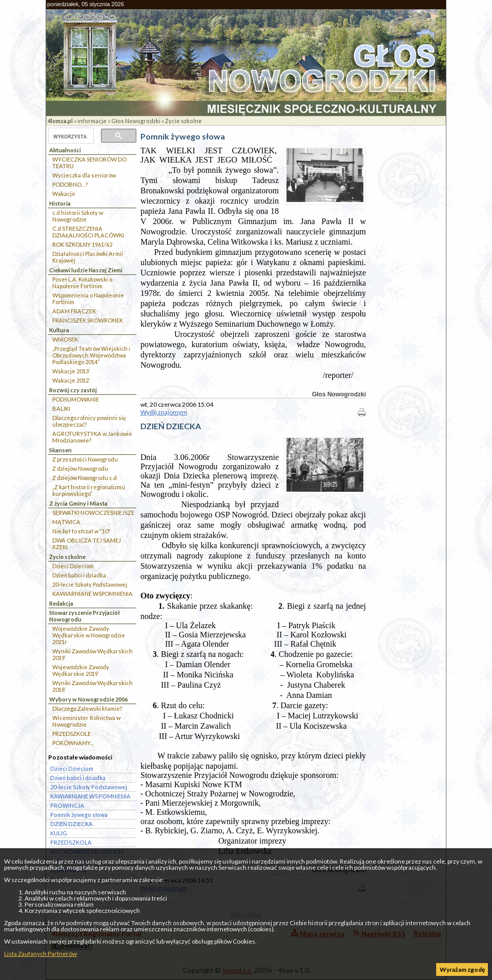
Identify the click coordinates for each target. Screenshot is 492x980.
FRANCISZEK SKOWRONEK (88, 320)
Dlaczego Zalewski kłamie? (87, 708)
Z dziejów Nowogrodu (80, 468)
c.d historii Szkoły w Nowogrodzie (78, 216)
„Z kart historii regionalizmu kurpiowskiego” (89, 490)
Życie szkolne (183, 121)
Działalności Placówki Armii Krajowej (88, 257)
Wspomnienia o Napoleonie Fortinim (88, 298)
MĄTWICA (66, 522)
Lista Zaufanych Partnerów (40, 954)
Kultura (59, 330)
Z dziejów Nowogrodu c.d (85, 478)
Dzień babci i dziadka (79, 575)
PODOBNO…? (70, 184)
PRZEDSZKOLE (71, 734)
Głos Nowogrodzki (136, 121)
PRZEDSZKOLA (71, 842)
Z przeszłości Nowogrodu (85, 459)
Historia (60, 203)
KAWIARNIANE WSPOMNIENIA (93, 594)
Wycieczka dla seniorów (84, 175)
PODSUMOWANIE (76, 399)
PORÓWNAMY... (73, 743)
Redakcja (61, 603)
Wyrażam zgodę (462, 969)
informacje (92, 121)
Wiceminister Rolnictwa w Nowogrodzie (86, 721)
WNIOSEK (65, 339)
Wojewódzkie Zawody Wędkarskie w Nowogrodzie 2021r (89, 635)
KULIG (59, 833)
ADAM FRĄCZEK (74, 311)
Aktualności (65, 150)
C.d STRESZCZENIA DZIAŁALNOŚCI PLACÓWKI (88, 232)
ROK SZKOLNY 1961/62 (82, 244)
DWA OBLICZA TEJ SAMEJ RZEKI (87, 544)
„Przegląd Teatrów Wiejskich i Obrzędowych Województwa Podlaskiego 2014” (91, 355)
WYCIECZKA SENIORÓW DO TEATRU (89, 163)
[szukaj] (70, 136)
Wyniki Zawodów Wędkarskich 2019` (93, 654)
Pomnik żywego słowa (79, 815)
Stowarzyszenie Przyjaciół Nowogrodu (85, 616)
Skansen (60, 450)
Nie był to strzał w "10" (81, 531)
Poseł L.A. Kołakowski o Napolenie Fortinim (82, 283)
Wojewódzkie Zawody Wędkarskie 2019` (81, 670)
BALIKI (61, 408)
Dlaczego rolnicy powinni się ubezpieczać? (89, 421)
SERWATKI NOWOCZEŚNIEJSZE (93, 513)
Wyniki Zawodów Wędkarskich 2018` (93, 686)
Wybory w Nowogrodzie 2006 (88, 699)
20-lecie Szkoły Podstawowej (90, 584)
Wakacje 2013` (71, 371)
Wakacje (64, 194)
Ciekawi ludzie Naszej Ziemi (86, 270)
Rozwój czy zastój (73, 390)
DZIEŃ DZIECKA (71, 824)
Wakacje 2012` (71, 380)
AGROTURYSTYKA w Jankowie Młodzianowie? (92, 437)
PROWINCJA (67, 805)
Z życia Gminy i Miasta (78, 503)
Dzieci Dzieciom (73, 566)
